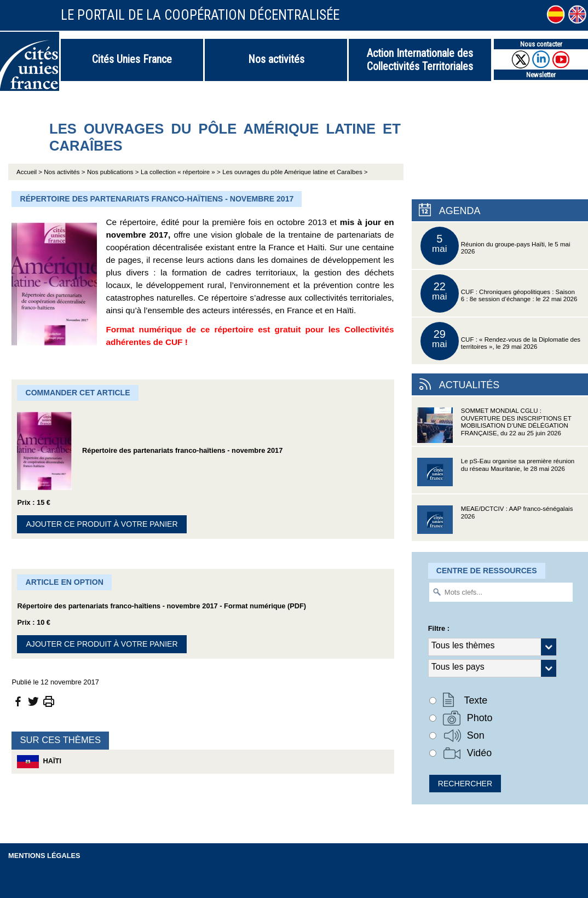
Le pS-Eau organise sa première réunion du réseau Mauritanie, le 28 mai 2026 (496, 476)
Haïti (39, 762)
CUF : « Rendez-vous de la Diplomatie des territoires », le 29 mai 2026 (500, 341)
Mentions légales (44, 856)
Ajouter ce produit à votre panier (102, 524)
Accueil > (30, 172)
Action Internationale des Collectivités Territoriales (420, 60)
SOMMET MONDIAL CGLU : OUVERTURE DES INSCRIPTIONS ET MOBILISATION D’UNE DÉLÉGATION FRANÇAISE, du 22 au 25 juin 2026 (494, 425)
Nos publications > (113, 172)
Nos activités (276, 59)
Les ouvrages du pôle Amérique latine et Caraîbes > (295, 172)
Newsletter (541, 75)
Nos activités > (64, 172)
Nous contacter (541, 44)
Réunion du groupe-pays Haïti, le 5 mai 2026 (495, 246)
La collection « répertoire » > (181, 172)
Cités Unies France (132, 59)
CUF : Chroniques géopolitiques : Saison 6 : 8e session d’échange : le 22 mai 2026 (499, 293)
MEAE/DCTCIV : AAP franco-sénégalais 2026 (495, 523)
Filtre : (439, 628)
